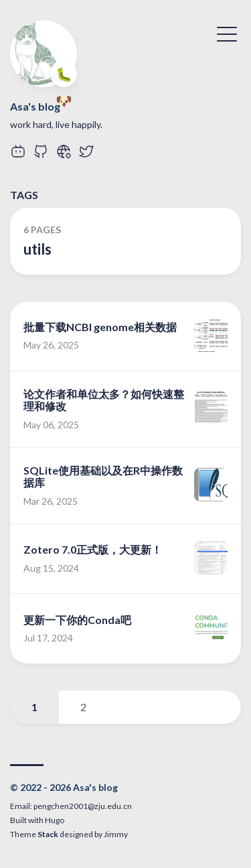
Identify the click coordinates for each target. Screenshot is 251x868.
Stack (48, 834)
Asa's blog (35, 106)
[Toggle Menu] (227, 33)
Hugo (55, 820)
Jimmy (116, 834)
